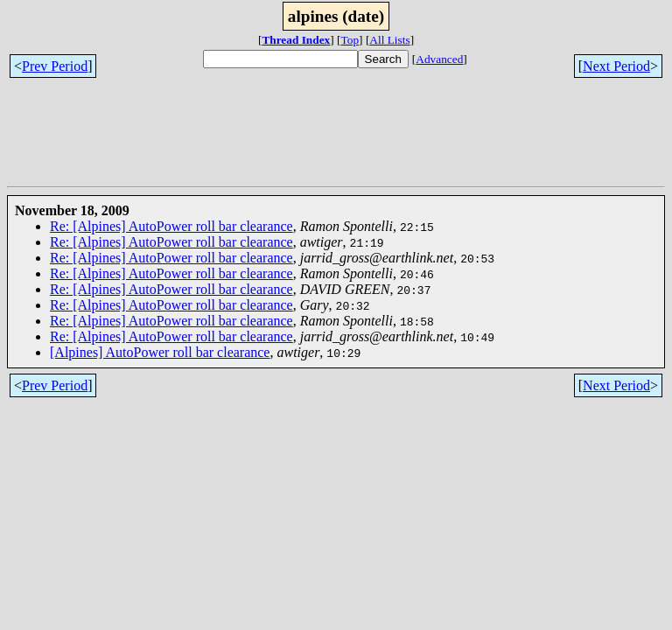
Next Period (616, 66)
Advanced (439, 59)
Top (350, 40)
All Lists (389, 40)
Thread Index (296, 40)
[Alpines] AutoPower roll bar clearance (160, 352)
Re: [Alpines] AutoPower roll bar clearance (171, 226)
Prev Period (55, 66)
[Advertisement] (325, 140)
